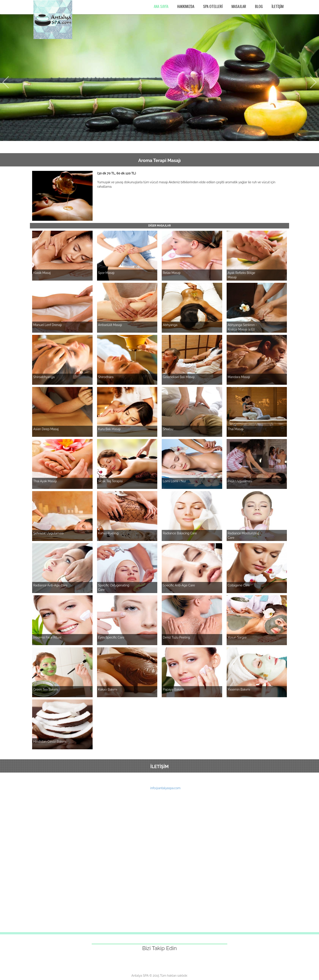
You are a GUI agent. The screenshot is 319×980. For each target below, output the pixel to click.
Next (313, 82)
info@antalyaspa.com (165, 788)
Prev (6, 82)
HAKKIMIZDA (186, 6)
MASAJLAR (239, 6)
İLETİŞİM (278, 6)
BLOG (259, 6)
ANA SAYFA (161, 6)
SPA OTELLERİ (213, 6)
